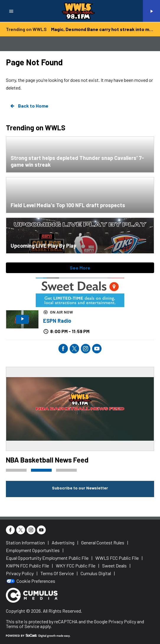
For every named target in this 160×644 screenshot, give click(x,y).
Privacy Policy (122, 621)
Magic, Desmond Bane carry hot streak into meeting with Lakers (103, 29)
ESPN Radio (57, 321)
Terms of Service (23, 626)
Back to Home (29, 106)
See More (80, 268)
